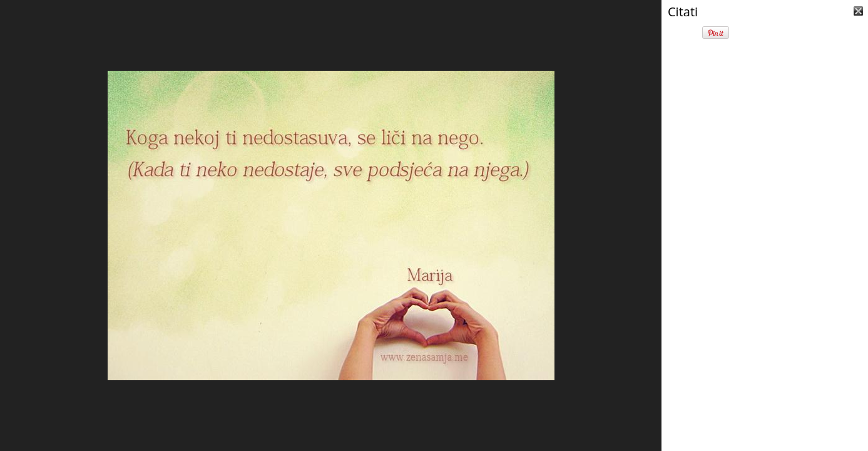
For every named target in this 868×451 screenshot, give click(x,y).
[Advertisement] (765, 370)
